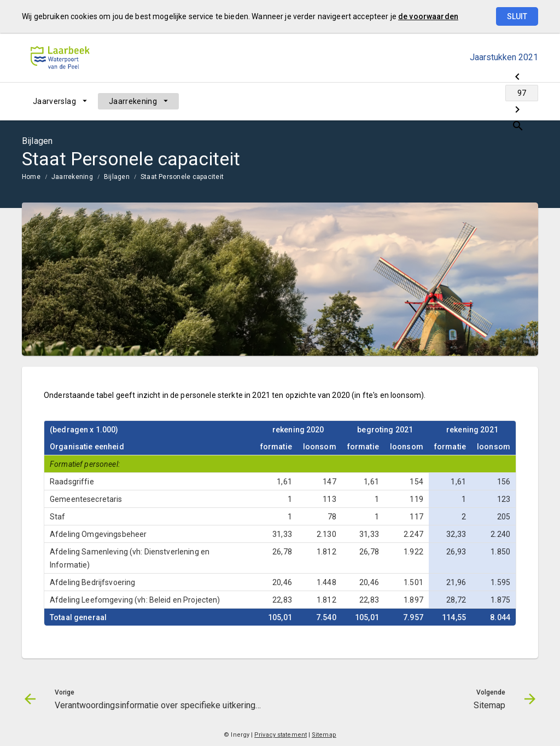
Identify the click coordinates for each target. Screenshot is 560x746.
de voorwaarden (428, 16)
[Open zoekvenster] (526, 101)
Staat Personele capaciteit (182, 177)
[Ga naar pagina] (472, 101)
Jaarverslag (54, 101)
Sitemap (324, 735)
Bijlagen (117, 177)
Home (31, 177)
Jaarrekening (133, 101)
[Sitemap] (501, 101)
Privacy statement (281, 735)
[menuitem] (60, 101)
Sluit (517, 16)
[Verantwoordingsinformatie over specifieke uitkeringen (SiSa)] (444, 101)
